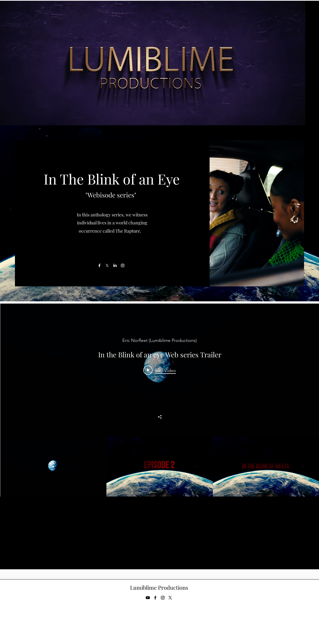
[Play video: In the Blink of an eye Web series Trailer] (160, 370)
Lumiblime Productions (159, 587)
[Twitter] (170, 598)
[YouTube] (148, 598)
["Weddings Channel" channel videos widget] (160, 400)
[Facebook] (99, 265)
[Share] (160, 417)
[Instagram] (123, 265)
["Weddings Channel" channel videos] (160, 467)
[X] (107, 265)
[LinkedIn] (115, 265)
